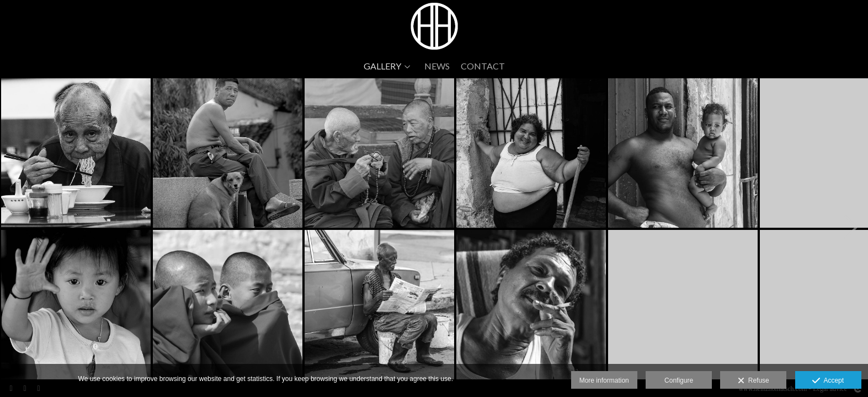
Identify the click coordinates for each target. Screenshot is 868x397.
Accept (828, 381)
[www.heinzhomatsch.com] (434, 26)
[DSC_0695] (683, 153)
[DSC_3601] (228, 153)
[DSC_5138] (228, 305)
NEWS (437, 66)
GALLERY (382, 66)
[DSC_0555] (531, 305)
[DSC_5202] (379, 153)
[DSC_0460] (531, 153)
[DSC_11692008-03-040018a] (76, 305)
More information (604, 380)
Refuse (753, 381)
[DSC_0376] (379, 305)
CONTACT (483, 66)
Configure (679, 380)
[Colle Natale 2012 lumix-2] (76, 153)
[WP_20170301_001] (683, 305)
